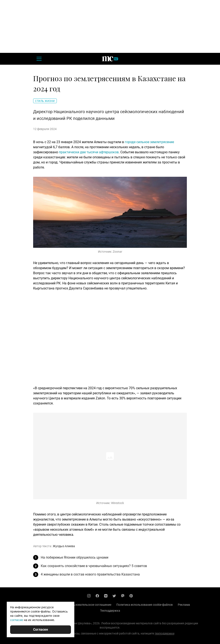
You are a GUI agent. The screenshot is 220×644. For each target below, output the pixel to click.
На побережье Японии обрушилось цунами (75, 557)
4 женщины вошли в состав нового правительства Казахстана (90, 574)
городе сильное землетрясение (149, 142)
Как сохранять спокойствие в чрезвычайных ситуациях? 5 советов (94, 566)
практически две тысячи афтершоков (89, 152)
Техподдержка (110, 611)
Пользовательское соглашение (90, 605)
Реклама (184, 605)
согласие (17, 620)
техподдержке (165, 633)
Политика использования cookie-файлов (145, 605)
